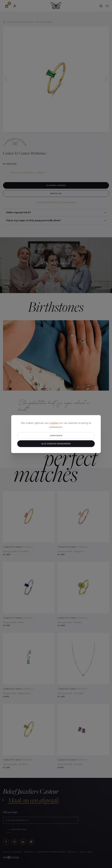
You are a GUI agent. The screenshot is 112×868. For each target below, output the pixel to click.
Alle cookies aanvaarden (56, 444)
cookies (54, 423)
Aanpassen (56, 435)
